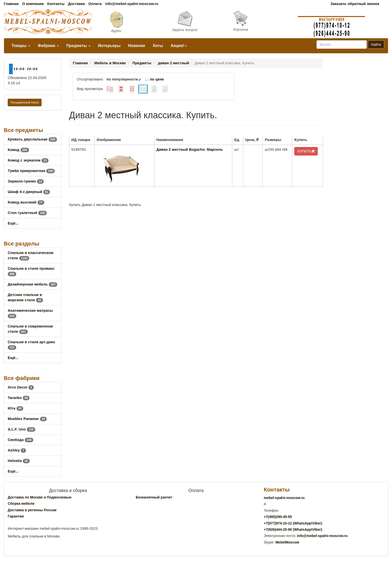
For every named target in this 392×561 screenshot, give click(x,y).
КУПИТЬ (306, 151)
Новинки (137, 46)
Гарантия (16, 516)
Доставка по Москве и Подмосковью (40, 497)
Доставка (76, 4)
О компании (33, 4)
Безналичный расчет (154, 497)
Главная (11, 4)
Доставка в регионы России (32, 510)
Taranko (19, 398)
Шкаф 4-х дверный (29, 192)
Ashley (17, 450)
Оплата (95, 4)
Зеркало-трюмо (26, 181)
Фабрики (48, 46)
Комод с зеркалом (28, 160)
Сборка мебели (21, 503)
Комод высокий (26, 202)
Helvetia (19, 461)
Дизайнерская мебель (32, 284)
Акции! (178, 46)
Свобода (20, 440)
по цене (154, 79)
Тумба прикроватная (31, 171)
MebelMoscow (287, 542)
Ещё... (13, 223)
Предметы (78, 46)
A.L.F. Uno (21, 429)
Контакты (56, 4)
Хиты (158, 46)
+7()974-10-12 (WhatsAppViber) (293, 523)
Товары (21, 46)
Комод (18, 150)
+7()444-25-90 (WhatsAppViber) (293, 529)
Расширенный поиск (25, 102)
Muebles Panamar (27, 419)
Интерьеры (109, 46)
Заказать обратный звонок (355, 4)
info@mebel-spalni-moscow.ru (132, 4)
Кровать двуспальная (32, 139)
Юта (15, 408)
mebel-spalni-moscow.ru (284, 498)
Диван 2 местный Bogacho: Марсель (190, 149)
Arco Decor (21, 387)
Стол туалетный (27, 213)
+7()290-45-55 (278, 517)
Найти (376, 44)
